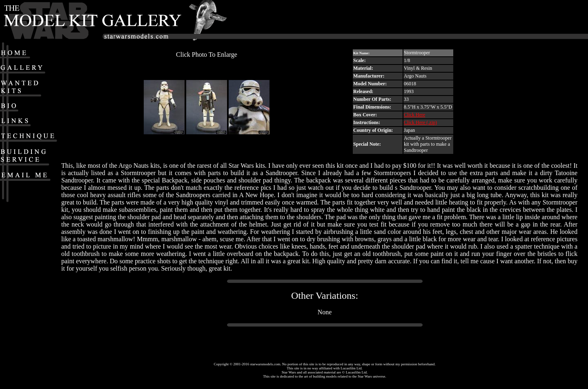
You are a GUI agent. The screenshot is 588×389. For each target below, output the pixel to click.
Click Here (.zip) (420, 122)
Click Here (414, 115)
